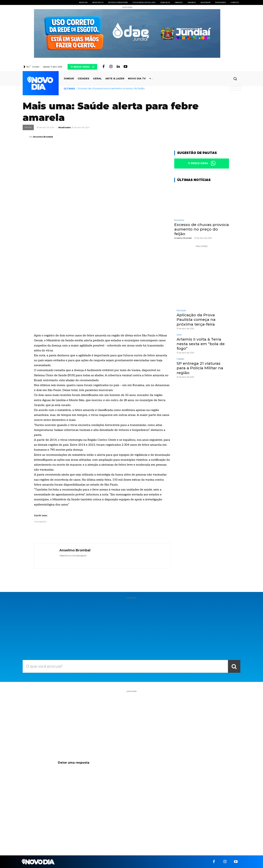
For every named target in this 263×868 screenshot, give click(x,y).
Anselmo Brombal (43, 137)
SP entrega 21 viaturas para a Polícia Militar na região (200, 368)
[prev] (232, 88)
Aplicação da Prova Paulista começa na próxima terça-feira (196, 320)
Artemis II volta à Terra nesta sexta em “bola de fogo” (201, 344)
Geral (179, 335)
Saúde (28, 127)
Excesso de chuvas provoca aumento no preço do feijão (111, 88)
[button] (235, 79)
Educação (181, 311)
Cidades (180, 359)
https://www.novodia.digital (73, 556)
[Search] (234, 666)
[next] (238, 88)
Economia (179, 220)
